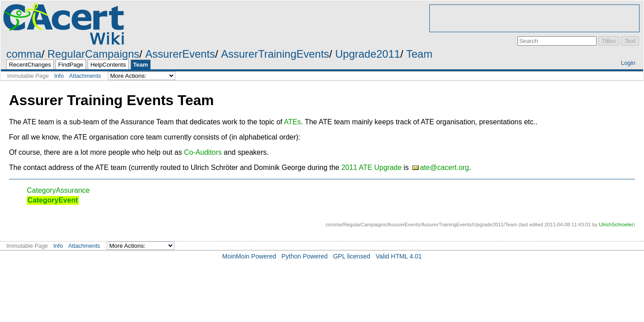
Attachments (85, 76)
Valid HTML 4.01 (399, 256)
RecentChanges (30, 65)
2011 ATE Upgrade (371, 167)
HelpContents (108, 65)
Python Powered (304, 256)
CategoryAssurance (58, 190)
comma (24, 54)
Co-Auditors (203, 152)
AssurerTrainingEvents (275, 54)
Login (628, 63)
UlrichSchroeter (616, 225)
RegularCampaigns (93, 54)
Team (419, 54)
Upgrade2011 (367, 54)
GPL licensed (352, 256)
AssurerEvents (180, 54)
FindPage (71, 65)
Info (59, 76)
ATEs (292, 122)
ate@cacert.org (445, 167)
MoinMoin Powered (249, 256)
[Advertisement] (534, 18)
